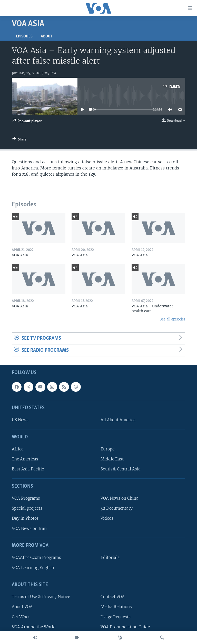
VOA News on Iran (29, 528)
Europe (107, 449)
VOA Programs (26, 498)
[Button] (19, 140)
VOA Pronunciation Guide (125, 627)
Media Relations (116, 607)
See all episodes (173, 319)
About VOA (22, 607)
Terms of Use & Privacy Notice (41, 597)
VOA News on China (120, 498)
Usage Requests (116, 617)
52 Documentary (117, 508)
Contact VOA (113, 597)
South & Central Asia (121, 469)
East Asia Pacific (28, 469)
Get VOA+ (21, 617)
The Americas (25, 459)
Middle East (112, 459)
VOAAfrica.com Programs (36, 557)
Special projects (27, 508)
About (47, 36)
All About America (118, 420)
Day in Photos (25, 518)
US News (20, 420)
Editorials (110, 557)
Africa (18, 449)
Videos (107, 518)
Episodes (24, 36)
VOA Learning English (33, 567)
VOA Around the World (34, 627)
